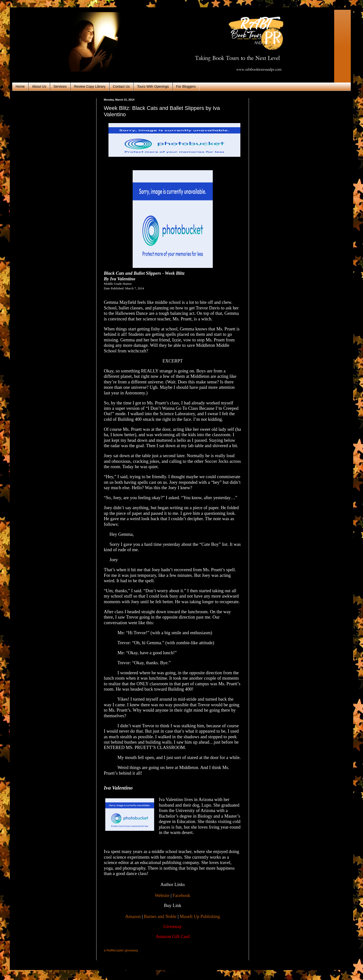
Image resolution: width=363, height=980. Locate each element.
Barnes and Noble (160, 916)
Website (162, 895)
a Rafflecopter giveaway (121, 950)
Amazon (133, 916)
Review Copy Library (90, 86)
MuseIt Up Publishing (200, 916)
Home (20, 86)
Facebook (182, 895)
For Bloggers (186, 86)
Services (60, 86)
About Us (39, 86)
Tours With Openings (153, 86)
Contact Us (121, 86)
